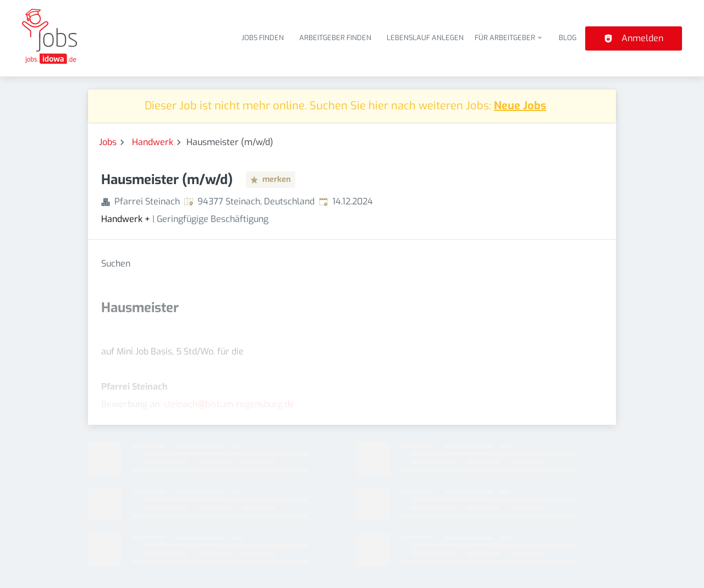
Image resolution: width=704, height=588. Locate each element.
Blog (568, 38)
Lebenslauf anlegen (425, 38)
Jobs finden (263, 38)
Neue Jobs (520, 106)
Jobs (108, 142)
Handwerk (153, 142)
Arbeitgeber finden (335, 38)
